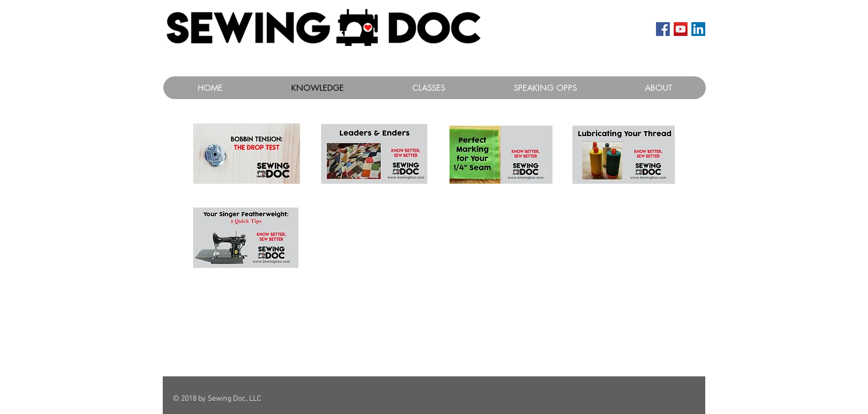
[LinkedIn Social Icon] (698, 29)
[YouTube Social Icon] (681, 29)
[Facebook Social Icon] (663, 29)
